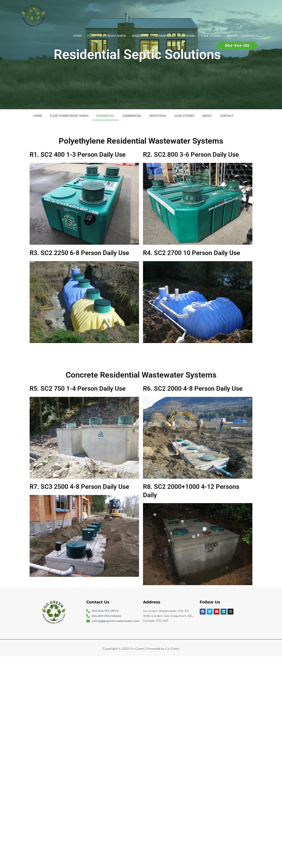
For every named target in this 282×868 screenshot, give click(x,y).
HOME (77, 36)
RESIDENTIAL (140, 36)
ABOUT (232, 36)
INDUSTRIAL (187, 36)
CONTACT (250, 36)
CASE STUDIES (211, 36)
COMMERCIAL (164, 36)
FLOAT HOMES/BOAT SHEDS (107, 36)
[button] (237, 46)
